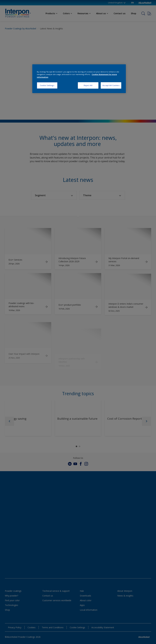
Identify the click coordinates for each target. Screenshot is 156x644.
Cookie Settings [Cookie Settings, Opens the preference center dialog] (47, 85)
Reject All (88, 85)
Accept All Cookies (111, 85)
